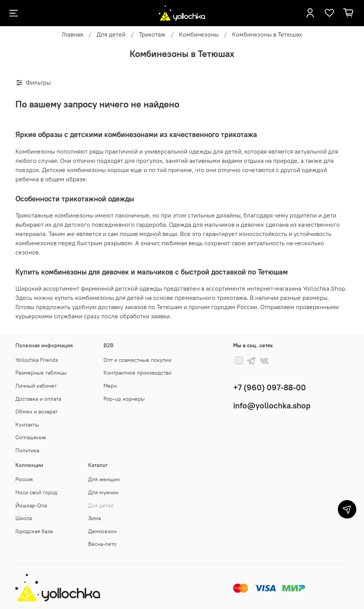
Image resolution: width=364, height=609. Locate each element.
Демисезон (102, 531)
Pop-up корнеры (124, 399)
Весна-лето (102, 544)
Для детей (111, 34)
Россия (24, 479)
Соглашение (31, 437)
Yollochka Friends (37, 360)
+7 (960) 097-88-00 (270, 387)
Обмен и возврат (37, 412)
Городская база (34, 531)
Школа (24, 518)
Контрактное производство (138, 373)
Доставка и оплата (38, 399)
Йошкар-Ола (31, 505)
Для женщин (104, 479)
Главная (73, 34)
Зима (94, 518)
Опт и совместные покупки (137, 360)
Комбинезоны (199, 34)
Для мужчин (103, 492)
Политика (27, 450)
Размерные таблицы (41, 373)
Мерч (110, 386)
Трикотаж (152, 34)
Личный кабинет (36, 386)
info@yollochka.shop (272, 406)
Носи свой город (36, 492)
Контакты (27, 425)
